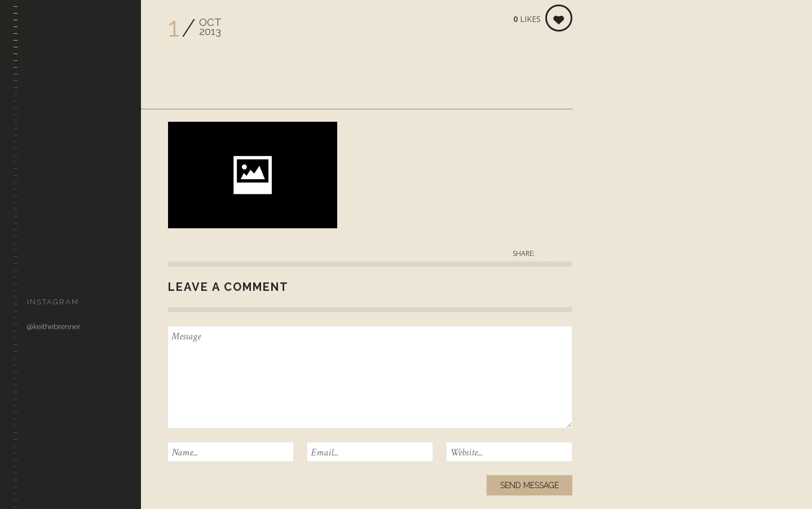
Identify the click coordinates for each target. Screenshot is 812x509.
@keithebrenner (54, 327)
